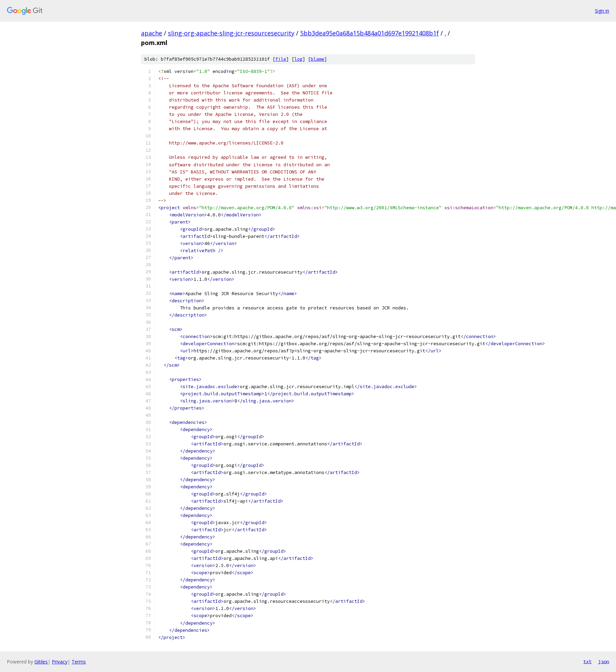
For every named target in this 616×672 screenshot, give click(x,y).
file (281, 59)
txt (587, 661)
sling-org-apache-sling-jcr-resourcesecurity (231, 33)
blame (318, 59)
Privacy (60, 662)
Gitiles (41, 662)
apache (152, 33)
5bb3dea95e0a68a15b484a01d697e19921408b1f (369, 33)
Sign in (602, 11)
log (298, 59)
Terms (79, 662)
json (604, 661)
